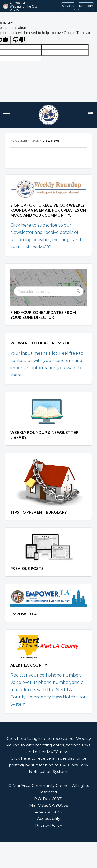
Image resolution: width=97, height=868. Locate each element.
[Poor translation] (19, 40)
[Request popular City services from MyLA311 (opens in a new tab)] (68, 6)
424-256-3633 (49, 812)
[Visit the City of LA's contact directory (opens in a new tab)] (86, 6)
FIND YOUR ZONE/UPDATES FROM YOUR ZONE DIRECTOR (43, 315)
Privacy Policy (48, 825)
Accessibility (49, 819)
